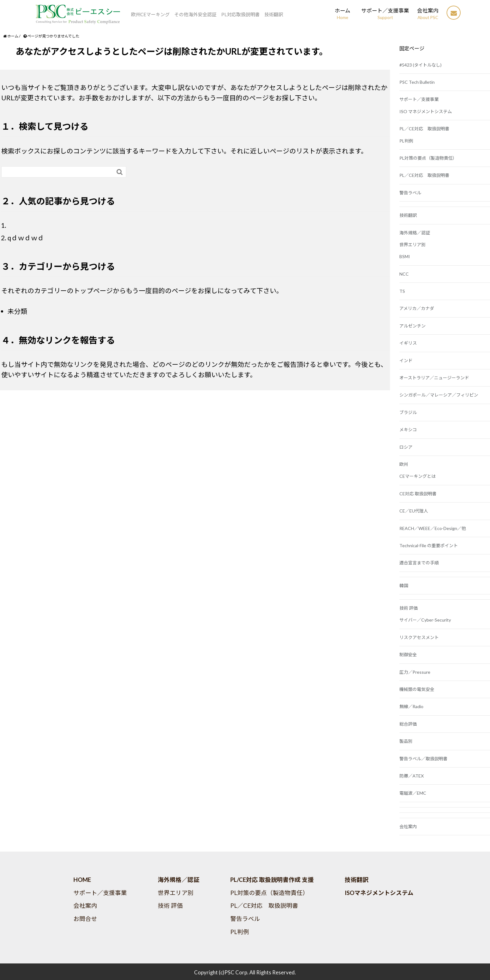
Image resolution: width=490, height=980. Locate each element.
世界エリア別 (412, 245)
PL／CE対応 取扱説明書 (424, 129)
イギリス (408, 343)
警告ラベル (410, 193)
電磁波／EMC (413, 793)
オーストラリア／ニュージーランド (434, 378)
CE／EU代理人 (414, 511)
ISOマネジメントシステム (379, 893)
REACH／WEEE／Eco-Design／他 (433, 528)
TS (402, 291)
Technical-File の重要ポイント (429, 545)
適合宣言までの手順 (419, 563)
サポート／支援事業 (419, 99)
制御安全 (408, 655)
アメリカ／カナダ (417, 308)
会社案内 (408, 826)
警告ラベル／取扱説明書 (423, 759)
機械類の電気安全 (417, 689)
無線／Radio (411, 706)
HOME (82, 880)
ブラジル (408, 412)
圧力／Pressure (415, 672)
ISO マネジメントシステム (426, 111)
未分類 (17, 311)
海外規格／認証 (415, 233)
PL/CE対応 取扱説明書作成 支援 (272, 880)
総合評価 (408, 724)
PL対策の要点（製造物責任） (428, 158)
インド (406, 360)
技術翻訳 (408, 215)
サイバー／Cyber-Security (425, 620)
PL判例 (406, 141)
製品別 (406, 741)
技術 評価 (409, 608)
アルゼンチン (412, 326)
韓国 (404, 585)
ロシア (406, 447)
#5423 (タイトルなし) (420, 65)
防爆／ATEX (412, 776)
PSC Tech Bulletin (417, 82)
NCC (404, 274)
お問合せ (85, 919)
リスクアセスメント (419, 637)
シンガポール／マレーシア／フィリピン (439, 395)
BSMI (405, 256)
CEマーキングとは (417, 476)
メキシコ (408, 430)
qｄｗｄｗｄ (26, 238)
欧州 (404, 464)
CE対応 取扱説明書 (418, 494)
